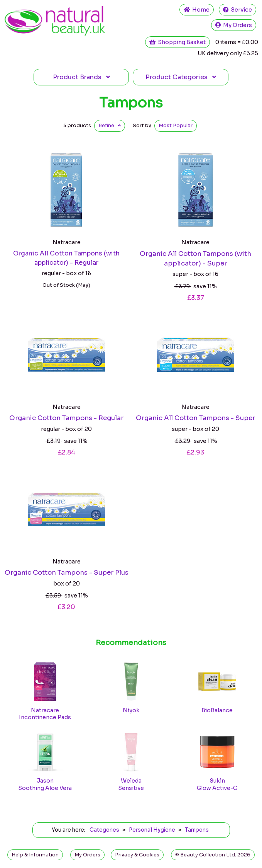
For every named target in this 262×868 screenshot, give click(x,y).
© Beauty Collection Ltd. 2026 (213, 855)
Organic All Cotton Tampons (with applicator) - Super (195, 259)
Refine (110, 126)
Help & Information (35, 855)
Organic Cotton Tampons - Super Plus (67, 573)
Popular (176, 126)
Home (197, 10)
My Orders (234, 25)
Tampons (131, 103)
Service (237, 10)
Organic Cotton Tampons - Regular (66, 418)
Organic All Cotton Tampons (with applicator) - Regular (66, 258)
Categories (181, 77)
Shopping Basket (177, 42)
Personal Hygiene (152, 830)
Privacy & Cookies (137, 855)
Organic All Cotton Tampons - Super (195, 418)
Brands (81, 77)
